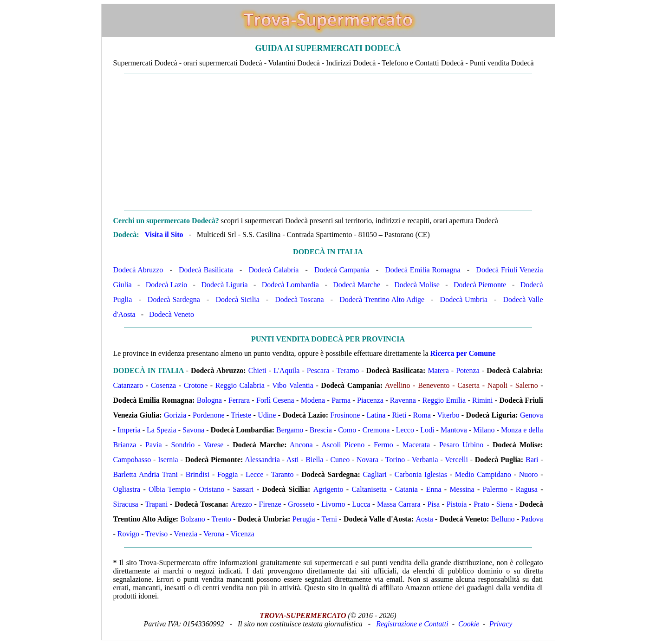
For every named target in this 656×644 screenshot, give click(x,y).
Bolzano (192, 519)
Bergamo (290, 430)
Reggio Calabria (240, 385)
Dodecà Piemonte (480, 285)
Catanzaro (128, 385)
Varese (214, 445)
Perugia (304, 519)
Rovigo (128, 534)
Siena (505, 504)
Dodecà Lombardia (290, 285)
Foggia (227, 474)
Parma (341, 400)
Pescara (318, 370)
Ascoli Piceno (343, 445)
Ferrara (239, 400)
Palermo (495, 489)
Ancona (301, 445)
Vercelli (456, 460)
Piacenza (370, 400)
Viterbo (448, 415)
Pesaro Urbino (461, 445)
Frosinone (345, 415)
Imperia (129, 430)
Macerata (416, 445)
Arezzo (241, 504)
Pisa (433, 504)
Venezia (185, 534)
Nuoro (529, 474)
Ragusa (527, 489)
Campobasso (132, 460)
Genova (532, 415)
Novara (367, 460)
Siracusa (126, 504)
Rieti (399, 415)
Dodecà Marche (357, 285)
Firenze (270, 504)
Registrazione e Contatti (412, 624)
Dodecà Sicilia (237, 299)
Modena (313, 400)
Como (347, 430)
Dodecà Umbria (464, 299)
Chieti (257, 370)
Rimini (482, 400)
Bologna (209, 400)
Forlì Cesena (275, 400)
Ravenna (403, 400)
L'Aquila (286, 370)
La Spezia (162, 430)
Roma (422, 415)
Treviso (156, 534)
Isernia (168, 460)
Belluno (503, 519)
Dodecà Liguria (224, 285)
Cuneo (340, 460)
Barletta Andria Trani (146, 474)
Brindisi (198, 474)
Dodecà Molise (417, 285)
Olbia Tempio (169, 489)
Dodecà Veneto (172, 314)
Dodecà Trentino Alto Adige (382, 299)
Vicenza (242, 534)
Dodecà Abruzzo (138, 270)
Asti (293, 460)
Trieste (241, 415)
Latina (376, 415)
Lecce (254, 474)
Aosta (424, 519)
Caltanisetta (369, 489)
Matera (438, 370)
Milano (484, 430)
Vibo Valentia (293, 385)
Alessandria (262, 460)
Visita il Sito (164, 235)
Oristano (211, 489)
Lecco (405, 430)
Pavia (154, 445)
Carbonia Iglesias (421, 474)
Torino (395, 460)
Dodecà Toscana (299, 299)
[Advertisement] (328, 142)
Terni (329, 519)
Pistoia (457, 504)
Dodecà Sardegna (174, 299)
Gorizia (175, 415)
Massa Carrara (399, 504)
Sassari (243, 489)
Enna (434, 489)
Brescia (321, 430)
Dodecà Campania (342, 270)
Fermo (383, 445)
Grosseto (301, 504)
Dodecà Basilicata (206, 270)
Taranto (283, 474)
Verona (214, 534)
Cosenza (163, 385)
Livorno (333, 504)
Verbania (425, 460)
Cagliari (375, 474)
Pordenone (208, 415)
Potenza (468, 370)
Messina (462, 489)
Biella (314, 460)
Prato (481, 504)
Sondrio (183, 445)
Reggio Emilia (444, 400)
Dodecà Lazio (166, 285)
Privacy (501, 624)
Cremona (376, 430)
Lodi (427, 430)
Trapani (156, 504)
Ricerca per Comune (463, 353)
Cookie (469, 624)
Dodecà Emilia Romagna (422, 270)
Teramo (348, 370)
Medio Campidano (483, 474)
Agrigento (328, 489)
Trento (221, 519)
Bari (532, 460)
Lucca (361, 504)
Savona (193, 430)
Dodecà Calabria (274, 270)
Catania (406, 489)
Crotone (196, 385)
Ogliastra (127, 489)
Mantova (454, 430)
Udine (267, 415)
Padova (532, 519)
